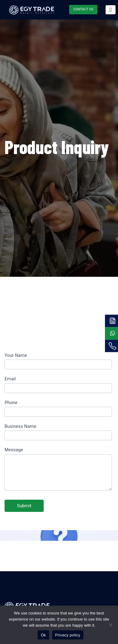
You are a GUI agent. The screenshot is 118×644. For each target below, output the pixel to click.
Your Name (16, 355)
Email (10, 379)
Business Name (20, 426)
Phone (11, 403)
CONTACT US (83, 9)
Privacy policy (68, 635)
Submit (24, 506)
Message (14, 450)
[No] (110, 625)
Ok (43, 635)
